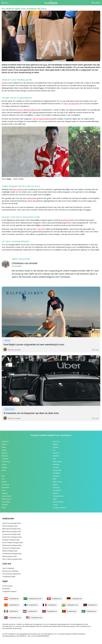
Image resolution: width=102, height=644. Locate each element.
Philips (4, 508)
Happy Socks (57, 462)
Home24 (56, 467)
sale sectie (32, 198)
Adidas (4, 444)
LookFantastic (7, 496)
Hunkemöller (57, 470)
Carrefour (5, 459)
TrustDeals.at (14, 599)
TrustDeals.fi (33, 605)
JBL (3, 479)
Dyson (4, 470)
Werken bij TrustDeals (10, 571)
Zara (45, 65)
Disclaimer (6, 589)
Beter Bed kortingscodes (12, 529)
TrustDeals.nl (32, 611)
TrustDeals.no (52, 611)
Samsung (56, 487)
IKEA (3, 476)
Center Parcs (6, 462)
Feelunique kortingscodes (12, 545)
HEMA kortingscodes (10, 551)
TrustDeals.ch (57, 599)
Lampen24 (5, 487)
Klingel (4, 482)
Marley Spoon (6, 499)
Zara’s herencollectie (42, 119)
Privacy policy (7, 586)
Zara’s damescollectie (27, 110)
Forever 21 (56, 453)
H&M (54, 459)
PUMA (55, 479)
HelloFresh (56, 464)
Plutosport (56, 476)
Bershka (5, 453)
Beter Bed (5, 456)
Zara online (17, 189)
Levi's (3, 490)
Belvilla (4, 450)
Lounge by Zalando (60, 508)
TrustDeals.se (91, 611)
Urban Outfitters (58, 502)
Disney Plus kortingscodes (12, 537)
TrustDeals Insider (9, 577)
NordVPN (5, 505)
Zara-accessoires (71, 104)
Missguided (6, 502)
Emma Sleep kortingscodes (13, 543)
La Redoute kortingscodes (12, 554)
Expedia (55, 444)
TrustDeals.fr (52, 605)
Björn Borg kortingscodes (12, 532)
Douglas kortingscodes (11, 540)
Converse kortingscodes (12, 534)
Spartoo (56, 493)
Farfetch (56, 447)
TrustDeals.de (76, 599)
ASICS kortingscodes (10, 526)
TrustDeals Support (9, 591)
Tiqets (55, 499)
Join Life (41, 229)
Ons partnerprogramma (11, 574)
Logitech (5, 493)
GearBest (56, 456)
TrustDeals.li (92, 605)
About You (5, 441)
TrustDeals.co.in (72, 605)
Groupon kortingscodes (11, 548)
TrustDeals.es (14, 605)
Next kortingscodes (9, 556)
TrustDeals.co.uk (15, 618)
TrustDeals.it (13, 611)
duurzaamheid (67, 220)
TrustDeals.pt (72, 611)
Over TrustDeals (8, 568)
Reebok (55, 485)
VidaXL (55, 505)
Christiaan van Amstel (25, 263)
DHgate (4, 467)
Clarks (4, 464)
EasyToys (56, 441)
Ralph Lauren (57, 482)
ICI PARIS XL (57, 473)
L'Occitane (5, 485)
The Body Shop (58, 496)
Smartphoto (57, 490)
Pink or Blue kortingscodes (12, 559)
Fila (54, 450)
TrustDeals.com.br (35, 599)
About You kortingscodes (12, 523)
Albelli (4, 447)
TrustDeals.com (37, 618)
